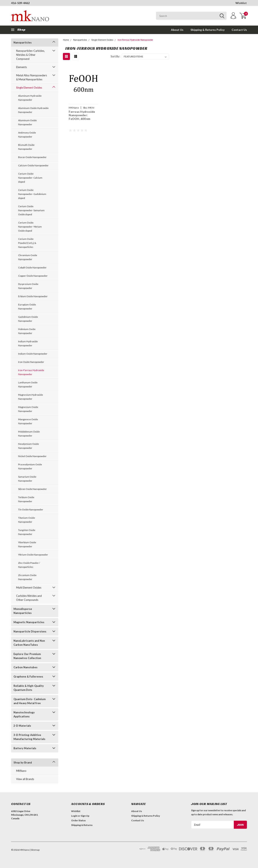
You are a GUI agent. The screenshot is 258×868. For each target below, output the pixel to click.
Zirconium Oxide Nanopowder (27, 577)
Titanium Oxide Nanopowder (27, 520)
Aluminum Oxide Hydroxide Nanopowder (33, 110)
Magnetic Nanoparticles (29, 622)
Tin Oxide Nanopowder (31, 510)
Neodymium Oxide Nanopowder (29, 446)
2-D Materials (22, 726)
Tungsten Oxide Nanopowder (27, 532)
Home (66, 40)
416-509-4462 (20, 3)
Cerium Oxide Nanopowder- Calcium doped (30, 178)
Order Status (78, 820)
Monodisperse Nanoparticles (23, 611)
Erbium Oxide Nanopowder (33, 296)
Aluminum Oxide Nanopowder (27, 122)
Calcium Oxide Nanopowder (33, 165)
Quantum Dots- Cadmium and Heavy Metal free (30, 701)
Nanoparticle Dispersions (30, 631)
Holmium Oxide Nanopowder (27, 331)
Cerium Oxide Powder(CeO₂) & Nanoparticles (27, 243)
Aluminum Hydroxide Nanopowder (30, 98)
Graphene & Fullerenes (28, 677)
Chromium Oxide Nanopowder (28, 257)
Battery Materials (25, 748)
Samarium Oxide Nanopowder (27, 479)
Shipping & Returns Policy (208, 30)
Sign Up (85, 816)
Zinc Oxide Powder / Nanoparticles (29, 565)
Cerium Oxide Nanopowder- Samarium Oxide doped (31, 210)
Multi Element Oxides (29, 588)
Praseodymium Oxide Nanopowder (30, 466)
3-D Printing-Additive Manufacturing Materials (29, 737)
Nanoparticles (23, 42)
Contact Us (239, 30)
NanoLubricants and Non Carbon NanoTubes (29, 643)
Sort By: (115, 56)
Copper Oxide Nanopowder (33, 276)
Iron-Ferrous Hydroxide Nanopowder (31, 372)
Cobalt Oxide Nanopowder (32, 267)
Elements (21, 67)
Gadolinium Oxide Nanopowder (28, 319)
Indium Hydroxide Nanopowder (28, 343)
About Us (177, 30)
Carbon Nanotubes (25, 667)
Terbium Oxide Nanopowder (26, 499)
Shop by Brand (23, 762)
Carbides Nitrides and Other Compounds (29, 598)
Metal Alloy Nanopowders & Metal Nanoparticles (32, 77)
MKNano (21, 771)
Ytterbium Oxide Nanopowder (27, 544)
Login (74, 816)
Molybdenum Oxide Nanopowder (29, 434)
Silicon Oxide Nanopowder (32, 489)
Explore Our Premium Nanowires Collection (27, 656)
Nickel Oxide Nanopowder (32, 456)
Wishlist (241, 3)
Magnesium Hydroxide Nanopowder (31, 397)
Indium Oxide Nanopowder (33, 354)
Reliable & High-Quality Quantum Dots (29, 688)
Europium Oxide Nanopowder (27, 307)
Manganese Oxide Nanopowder (28, 421)
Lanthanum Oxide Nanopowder (28, 384)
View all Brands (25, 779)
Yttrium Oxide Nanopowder (33, 555)
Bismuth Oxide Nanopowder (26, 147)
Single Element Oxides (29, 88)
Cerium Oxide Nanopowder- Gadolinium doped (32, 194)
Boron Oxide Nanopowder (32, 157)
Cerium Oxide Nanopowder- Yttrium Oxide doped (30, 227)
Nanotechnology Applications (24, 714)
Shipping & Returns (82, 825)
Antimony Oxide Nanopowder (27, 135)
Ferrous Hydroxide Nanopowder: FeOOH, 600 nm (82, 115)
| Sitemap (35, 850)
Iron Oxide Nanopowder (31, 362)
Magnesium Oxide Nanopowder (28, 409)
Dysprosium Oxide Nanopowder (28, 286)
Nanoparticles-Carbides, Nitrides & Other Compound (30, 55)
